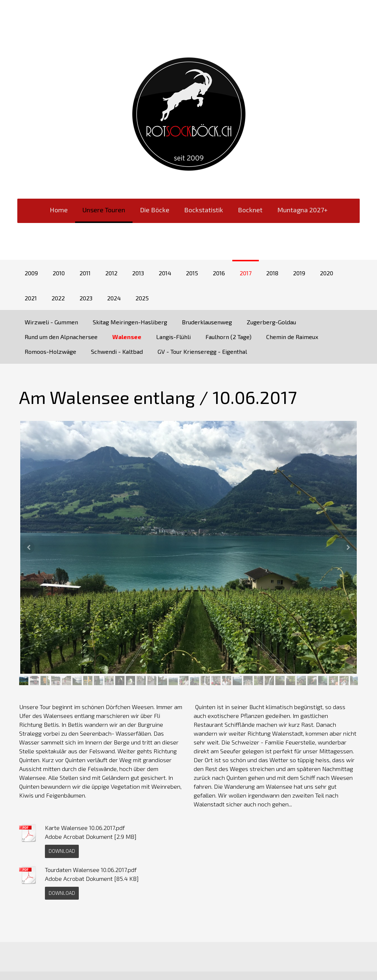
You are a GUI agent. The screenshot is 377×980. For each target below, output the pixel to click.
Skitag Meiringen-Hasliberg (130, 322)
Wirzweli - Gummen (51, 322)
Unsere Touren (104, 210)
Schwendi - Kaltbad (117, 351)
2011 (85, 273)
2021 (31, 298)
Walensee (127, 337)
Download (62, 851)
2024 (114, 298)
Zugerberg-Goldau (271, 322)
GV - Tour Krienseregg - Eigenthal (202, 351)
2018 (272, 273)
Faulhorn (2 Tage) (228, 337)
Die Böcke (155, 210)
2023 (86, 298)
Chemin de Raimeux (292, 337)
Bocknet (250, 210)
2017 (246, 273)
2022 (58, 298)
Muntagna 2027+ (302, 210)
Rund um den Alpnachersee (61, 337)
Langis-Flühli (173, 337)
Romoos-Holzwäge (50, 351)
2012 (111, 273)
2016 (219, 273)
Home (59, 210)
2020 (327, 273)
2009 (31, 273)
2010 (59, 273)
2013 (138, 273)
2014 (165, 273)
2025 (142, 298)
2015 (192, 273)
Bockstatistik (204, 210)
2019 (299, 273)
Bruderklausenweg (207, 322)
